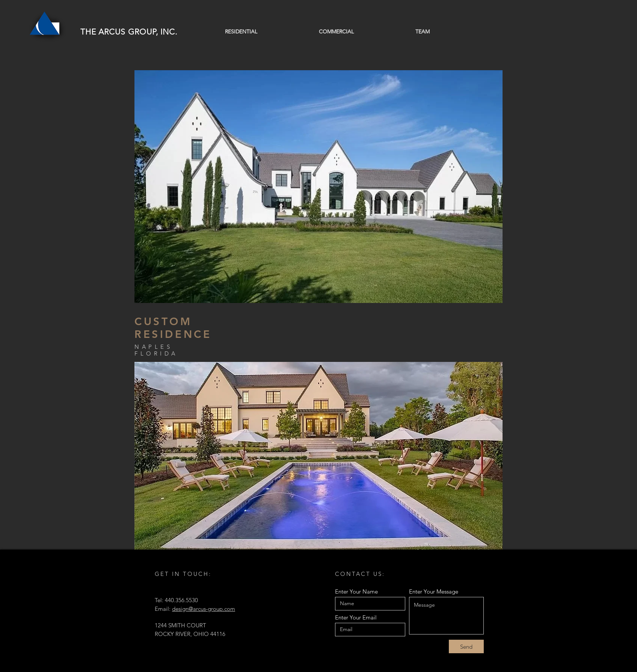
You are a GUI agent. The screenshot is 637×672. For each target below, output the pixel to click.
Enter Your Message (434, 591)
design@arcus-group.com (204, 609)
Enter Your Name (356, 591)
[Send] (466, 646)
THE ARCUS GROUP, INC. (129, 32)
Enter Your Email (356, 617)
